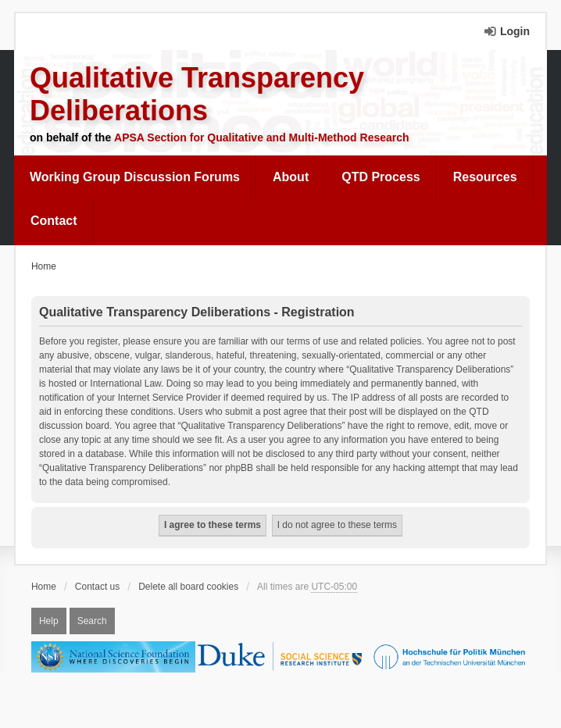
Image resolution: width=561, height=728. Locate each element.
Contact (54, 221)
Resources (485, 177)
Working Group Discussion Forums (135, 177)
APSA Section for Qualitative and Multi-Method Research (262, 137)
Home (44, 587)
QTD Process (381, 177)
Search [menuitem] (92, 621)
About (291, 177)
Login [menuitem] (515, 31)
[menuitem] (135, 177)
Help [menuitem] (49, 621)
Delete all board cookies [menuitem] (188, 587)
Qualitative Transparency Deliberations (197, 94)
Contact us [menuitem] (97, 587)
